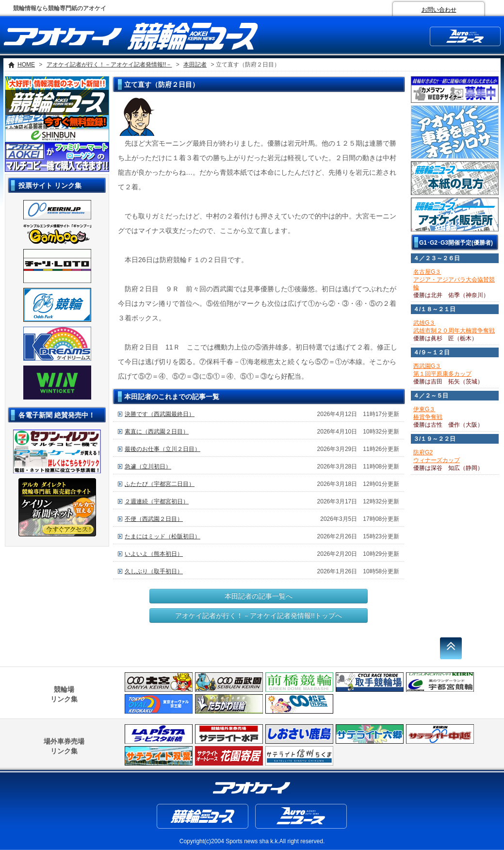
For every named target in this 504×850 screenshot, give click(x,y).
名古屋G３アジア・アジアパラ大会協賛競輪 (454, 280)
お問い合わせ (439, 10)
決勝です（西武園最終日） (160, 414)
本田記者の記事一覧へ (259, 596)
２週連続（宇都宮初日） (157, 501)
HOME (26, 65)
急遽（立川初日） (148, 467)
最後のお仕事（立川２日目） (163, 449)
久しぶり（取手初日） (154, 571)
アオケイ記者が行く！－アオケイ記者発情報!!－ (109, 65)
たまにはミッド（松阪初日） (163, 536)
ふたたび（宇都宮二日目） (160, 484)
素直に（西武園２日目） (157, 432)
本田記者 (195, 65)
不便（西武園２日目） (154, 519)
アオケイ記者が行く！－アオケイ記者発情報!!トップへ (259, 616)
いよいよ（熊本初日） (154, 554)
